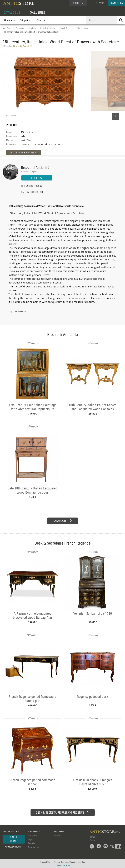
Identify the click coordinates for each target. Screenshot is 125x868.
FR (92, 3)
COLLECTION (37, 192)
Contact (93, 840)
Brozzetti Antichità (35, 167)
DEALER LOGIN (13, 839)
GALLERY (25, 192)
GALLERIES (38, 12)
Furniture (32, 28)
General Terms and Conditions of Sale (70, 862)
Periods (31, 843)
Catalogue (20, 28)
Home (92, 837)
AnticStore (7, 28)
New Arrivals (10, 20)
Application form (13, 847)
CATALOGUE (12, 12)
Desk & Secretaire (48, 28)
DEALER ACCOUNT (11, 831)
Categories (33, 835)
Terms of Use (45, 862)
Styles (31, 839)
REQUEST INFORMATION (24, 153)
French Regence (66, 28)
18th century (83, 28)
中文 (101, 3)
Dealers (57, 835)
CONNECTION (116, 3)
